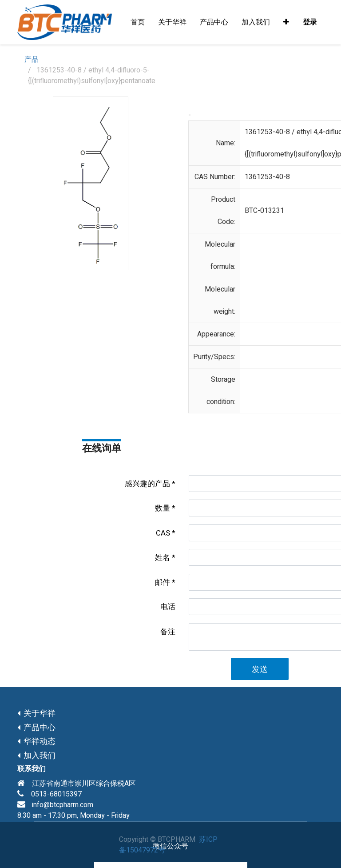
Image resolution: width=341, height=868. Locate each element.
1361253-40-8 (267, 177)
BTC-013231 (264, 211)
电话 (168, 607)
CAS (163, 533)
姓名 (163, 558)
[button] (286, 22)
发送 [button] (260, 670)
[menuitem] (138, 22)
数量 (163, 508)
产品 (32, 60)
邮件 (163, 582)
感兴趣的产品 (147, 484)
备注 (168, 632)
